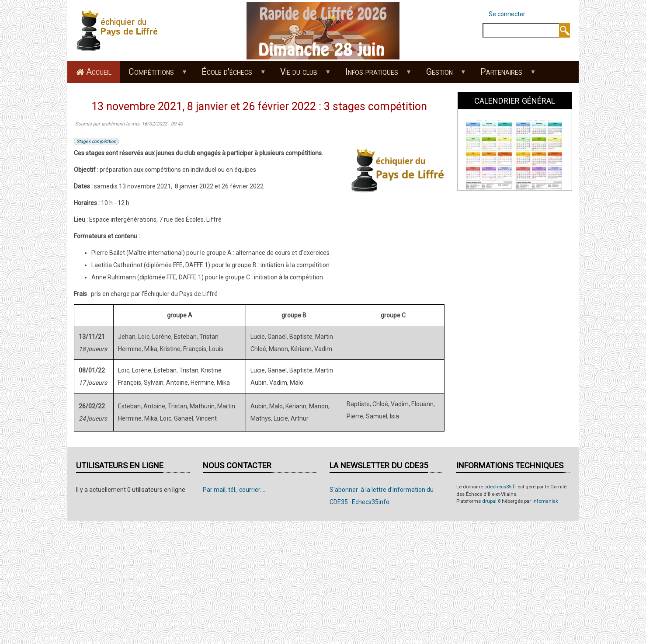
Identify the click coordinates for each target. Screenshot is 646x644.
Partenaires (504, 75)
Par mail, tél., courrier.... (234, 490)
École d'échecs (229, 75)
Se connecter (507, 14)
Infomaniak (545, 501)
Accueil (99, 72)
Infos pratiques (374, 75)
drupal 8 (491, 501)
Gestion (441, 75)
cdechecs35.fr (500, 487)
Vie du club (301, 75)
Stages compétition (96, 141)
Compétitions (153, 75)
